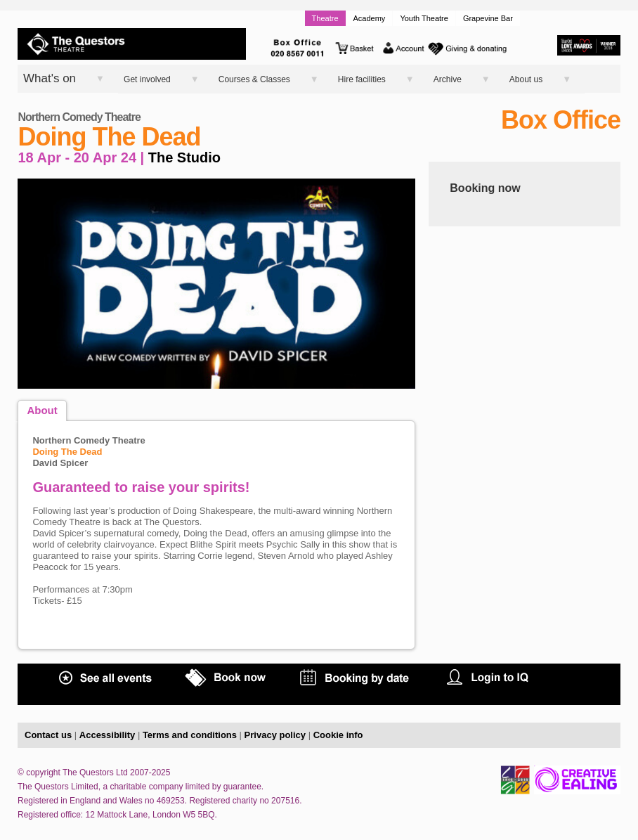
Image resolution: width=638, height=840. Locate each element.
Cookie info (338, 735)
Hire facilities (362, 79)
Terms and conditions (190, 735)
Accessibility (108, 735)
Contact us (48, 735)
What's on (50, 78)
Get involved (147, 79)
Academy (370, 18)
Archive (448, 79)
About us (526, 79)
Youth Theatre (424, 18)
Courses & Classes (254, 79)
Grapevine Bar (488, 18)
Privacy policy (275, 735)
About (42, 410)
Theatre (325, 18)
